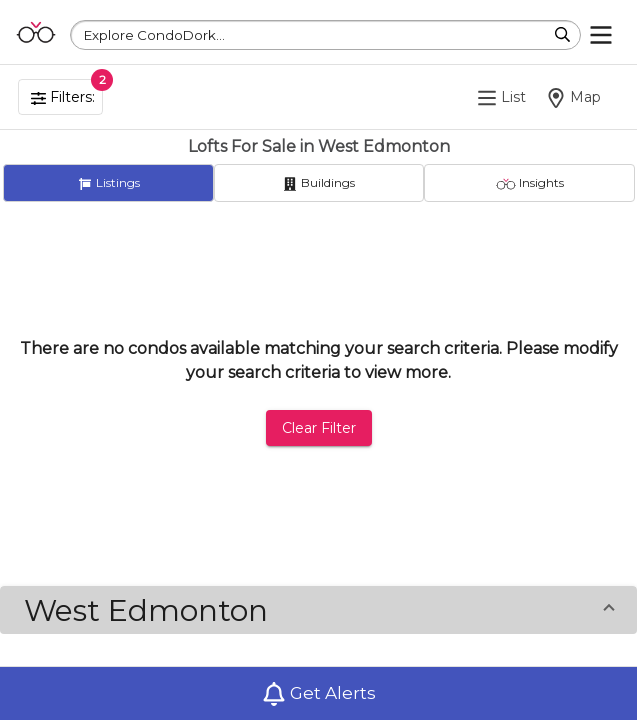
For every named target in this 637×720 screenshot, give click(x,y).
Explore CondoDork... (154, 35)
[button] (318, 610)
